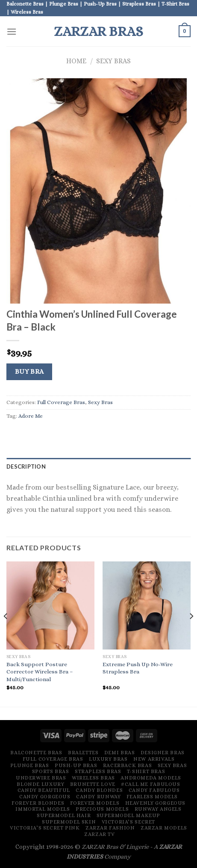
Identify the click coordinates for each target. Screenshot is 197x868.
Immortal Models (43, 809)
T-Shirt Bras (146, 771)
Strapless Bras (98, 771)
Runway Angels (158, 809)
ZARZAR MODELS (164, 828)
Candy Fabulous (154, 790)
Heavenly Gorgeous (155, 803)
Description (26, 466)
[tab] (98, 466)
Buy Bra (29, 372)
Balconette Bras (36, 753)
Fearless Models (152, 797)
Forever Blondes (38, 803)
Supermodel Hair (64, 815)
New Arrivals (154, 759)
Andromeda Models (151, 778)
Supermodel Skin (69, 822)
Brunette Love (93, 784)
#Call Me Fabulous (150, 784)
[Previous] (6, 633)
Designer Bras (163, 753)
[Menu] (12, 31)
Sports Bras (51, 771)
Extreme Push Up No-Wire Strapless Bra (138, 668)
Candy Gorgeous (45, 797)
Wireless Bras (93, 778)
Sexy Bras (113, 61)
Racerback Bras (128, 765)
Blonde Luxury (40, 784)
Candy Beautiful (44, 790)
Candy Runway (98, 797)
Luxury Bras (108, 759)
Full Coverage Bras (61, 402)
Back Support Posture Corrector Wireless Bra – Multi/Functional (40, 672)
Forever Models (95, 803)
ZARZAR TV (100, 834)
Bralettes (83, 753)
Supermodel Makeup (128, 815)
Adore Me (31, 416)
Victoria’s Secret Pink (45, 828)
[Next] (191, 633)
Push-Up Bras (76, 765)
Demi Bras (120, 753)
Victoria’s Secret (128, 822)
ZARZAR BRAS (98, 31)
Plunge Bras (30, 765)
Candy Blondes (99, 790)
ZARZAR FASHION (110, 828)
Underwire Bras (41, 778)
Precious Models (102, 809)
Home (76, 61)
